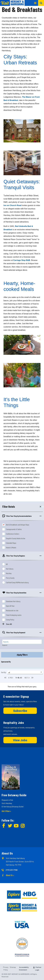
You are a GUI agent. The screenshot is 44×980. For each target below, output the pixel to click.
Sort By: (4, 672)
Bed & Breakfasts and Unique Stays (18, 525)
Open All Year (10, 606)
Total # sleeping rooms (14, 615)
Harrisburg (10, 569)
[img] (4, 826)
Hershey (9, 573)
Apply (40, 507)
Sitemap (13, 967)
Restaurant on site (12, 610)
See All (9, 624)
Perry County (10, 578)
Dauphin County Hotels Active (16, 538)
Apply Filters (22, 655)
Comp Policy (10, 620)
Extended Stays (11, 543)
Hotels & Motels (11, 547)
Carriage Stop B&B (22, 260)
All (7, 564)
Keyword (5, 645)
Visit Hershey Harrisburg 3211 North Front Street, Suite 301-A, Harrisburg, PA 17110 (20, 861)
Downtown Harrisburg (13, 601)
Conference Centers (13, 534)
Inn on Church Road (12, 205)
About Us (9, 875)
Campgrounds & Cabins (14, 529)
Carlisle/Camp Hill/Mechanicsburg (17, 582)
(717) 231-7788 (12, 870)
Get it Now (6, 811)
